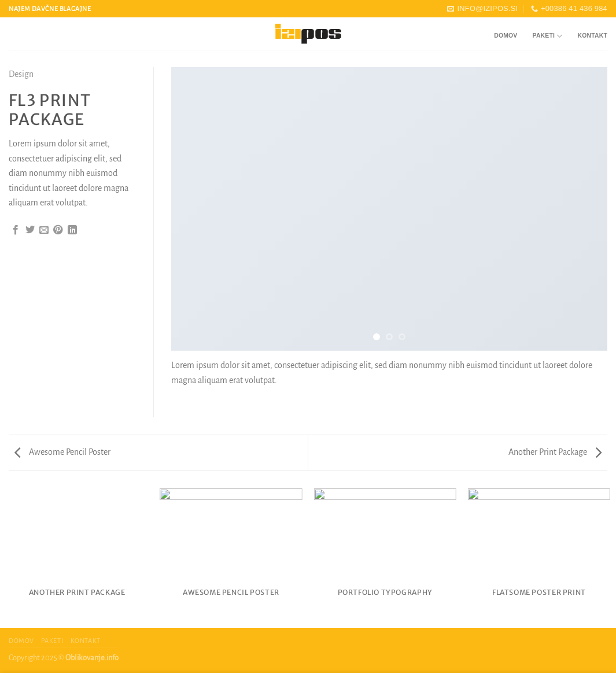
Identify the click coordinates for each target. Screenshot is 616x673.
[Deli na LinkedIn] (72, 230)
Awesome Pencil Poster (62, 452)
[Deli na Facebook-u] (16, 230)
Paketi (548, 36)
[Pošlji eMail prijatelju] (44, 230)
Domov (506, 36)
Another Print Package (555, 452)
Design (21, 74)
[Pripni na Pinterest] (58, 230)
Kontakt (593, 36)
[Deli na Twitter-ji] (30, 230)
